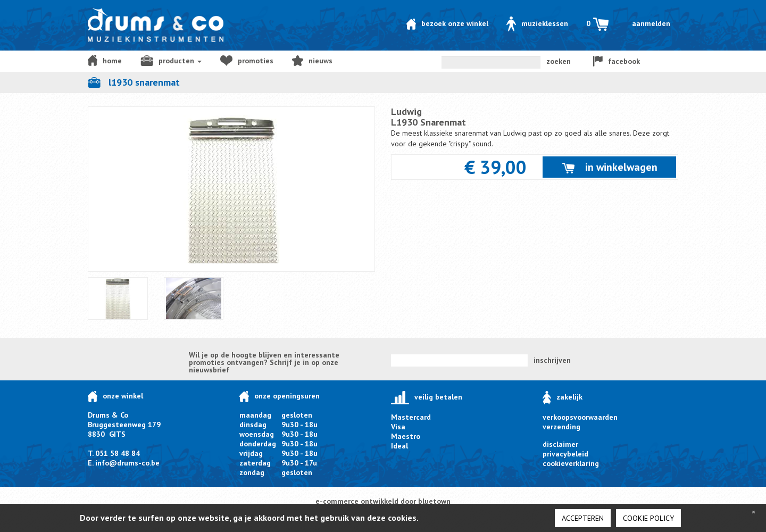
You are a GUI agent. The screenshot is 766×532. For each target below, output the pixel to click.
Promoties (247, 61)
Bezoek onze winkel (447, 23)
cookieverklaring (571, 463)
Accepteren (583, 518)
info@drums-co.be (127, 463)
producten (171, 61)
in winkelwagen (610, 167)
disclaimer (560, 444)
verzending (561, 427)
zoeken (559, 61)
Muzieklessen (537, 23)
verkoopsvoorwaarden (580, 417)
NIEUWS (312, 61)
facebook (617, 61)
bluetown (434, 501)
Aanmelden (651, 23)
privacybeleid (565, 454)
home (105, 60)
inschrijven (552, 360)
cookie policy (648, 518)
